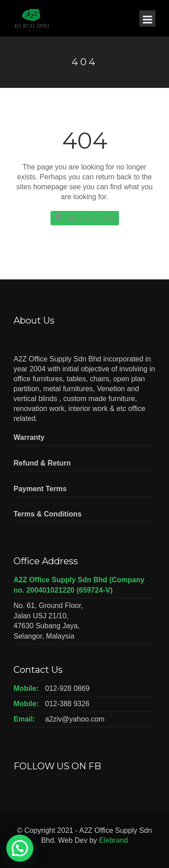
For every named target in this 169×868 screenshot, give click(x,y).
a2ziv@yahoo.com (75, 719)
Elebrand (114, 840)
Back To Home (85, 218)
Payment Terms (40, 489)
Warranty (29, 437)
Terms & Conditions (48, 514)
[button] (20, 848)
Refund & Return (42, 463)
